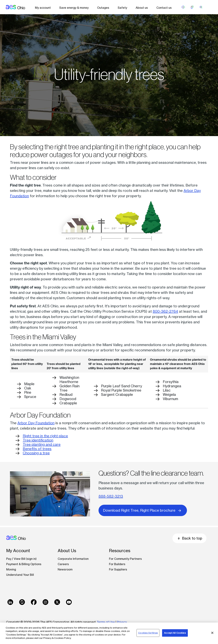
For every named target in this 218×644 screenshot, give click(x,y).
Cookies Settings (148, 633)
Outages (103, 8)
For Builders (117, 564)
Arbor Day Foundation (36, 423)
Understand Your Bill (20, 575)
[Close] (212, 633)
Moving (11, 569)
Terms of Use (106, 622)
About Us (67, 551)
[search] (201, 7)
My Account (18, 551)
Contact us (164, 8)
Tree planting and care (42, 444)
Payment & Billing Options (24, 564)
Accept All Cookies (175, 633)
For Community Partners (125, 559)
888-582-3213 (111, 496)
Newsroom (65, 569)
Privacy (122, 622)
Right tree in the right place (45, 436)
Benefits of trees (37, 449)
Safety (122, 8)
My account (43, 8)
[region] (109, 633)
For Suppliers (118, 569)
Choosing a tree (36, 453)
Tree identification (38, 440)
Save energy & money (74, 8)
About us (142, 8)
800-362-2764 (165, 311)
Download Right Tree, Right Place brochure (143, 510)
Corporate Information (73, 559)
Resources (120, 551)
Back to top (189, 538)
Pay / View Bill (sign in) (21, 559)
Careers (63, 564)
